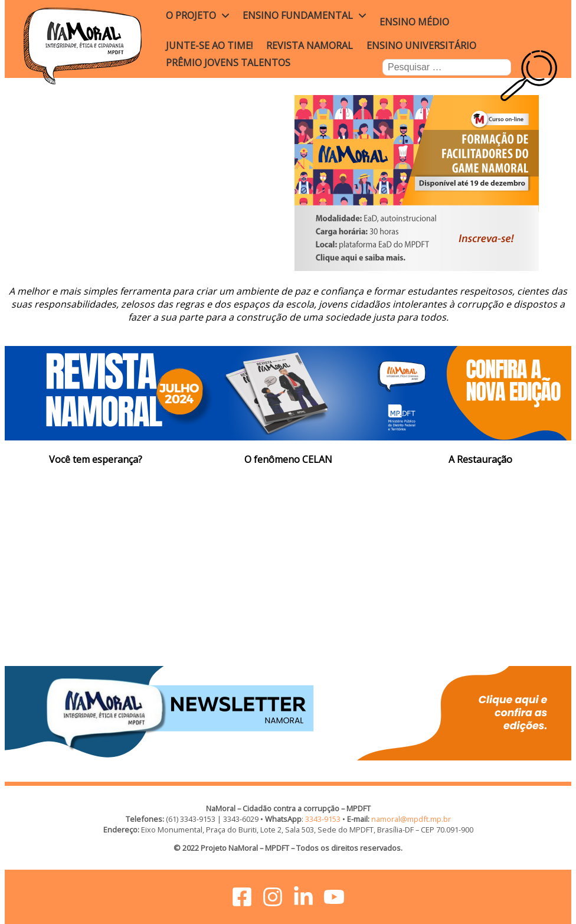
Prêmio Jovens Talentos (228, 63)
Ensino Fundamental (298, 15)
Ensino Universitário (421, 45)
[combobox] (447, 67)
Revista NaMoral (310, 45)
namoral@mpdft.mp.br (411, 819)
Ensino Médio (414, 22)
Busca (546, 74)
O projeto (191, 15)
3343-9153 (323, 819)
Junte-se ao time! (209, 45)
